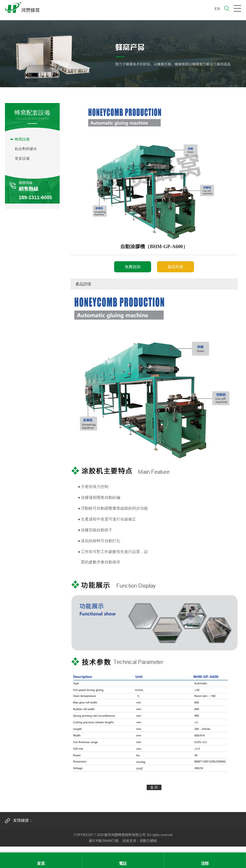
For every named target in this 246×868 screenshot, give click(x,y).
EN (217, 9)
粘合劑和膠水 (26, 149)
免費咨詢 (133, 267)
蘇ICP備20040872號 (104, 841)
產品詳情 (83, 284)
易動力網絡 (148, 841)
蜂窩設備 (22, 139)
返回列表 (176, 267)
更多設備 (22, 158)
